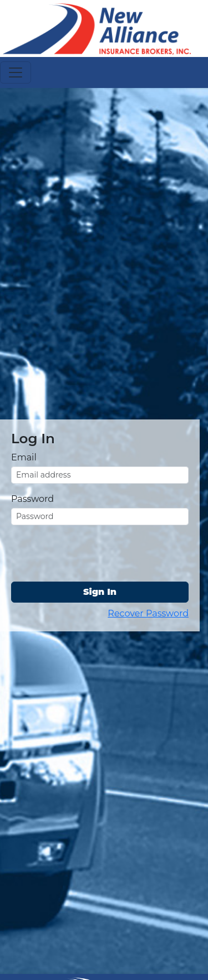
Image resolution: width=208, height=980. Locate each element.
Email (24, 457)
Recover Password (148, 613)
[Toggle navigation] (16, 72)
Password (32, 499)
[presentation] (95, 556)
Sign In (100, 592)
